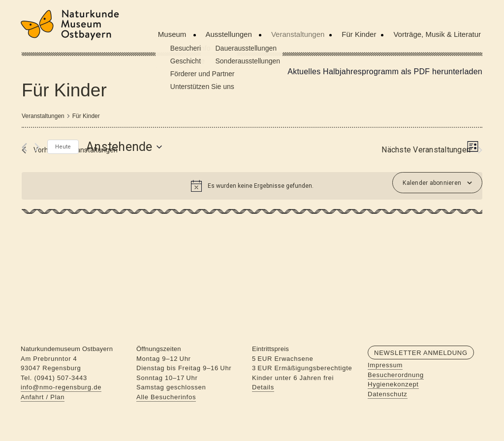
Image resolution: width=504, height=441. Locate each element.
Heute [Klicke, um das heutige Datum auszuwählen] (63, 147)
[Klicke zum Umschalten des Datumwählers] (124, 147)
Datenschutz (388, 394)
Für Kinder (359, 34)
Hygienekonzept (393, 384)
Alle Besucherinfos (166, 397)
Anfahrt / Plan (43, 397)
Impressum (385, 365)
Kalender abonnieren (432, 183)
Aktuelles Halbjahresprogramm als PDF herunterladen (385, 72)
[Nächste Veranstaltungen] (37, 147)
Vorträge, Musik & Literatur (437, 34)
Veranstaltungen (298, 34)
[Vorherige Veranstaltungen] (24, 147)
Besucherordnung (396, 375)
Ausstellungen (230, 34)
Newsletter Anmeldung (421, 353)
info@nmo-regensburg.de (61, 387)
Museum (173, 34)
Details (263, 387)
